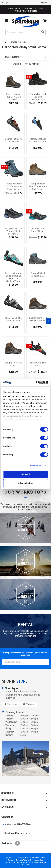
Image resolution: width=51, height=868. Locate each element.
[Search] (26, 32)
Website (30, 704)
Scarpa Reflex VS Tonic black (14, 140)
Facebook (17, 843)
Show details (36, 466)
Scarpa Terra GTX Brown (14, 364)
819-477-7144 (24, 824)
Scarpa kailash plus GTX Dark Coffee (14, 97)
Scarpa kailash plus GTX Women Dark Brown (38, 186)
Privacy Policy (40, 862)
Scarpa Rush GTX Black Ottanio (38, 230)
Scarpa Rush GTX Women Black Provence (14, 231)
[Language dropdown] (45, 3)
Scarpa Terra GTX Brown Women (38, 319)
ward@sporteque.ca (20, 833)
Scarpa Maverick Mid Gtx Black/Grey (38, 97)
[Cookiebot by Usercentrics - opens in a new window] (36, 383)
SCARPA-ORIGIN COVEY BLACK (14, 319)
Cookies (26, 865)
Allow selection (26, 483)
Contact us (7, 817)
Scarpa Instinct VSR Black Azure (37, 140)
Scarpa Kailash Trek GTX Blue (38, 275)
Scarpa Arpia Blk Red (38, 364)
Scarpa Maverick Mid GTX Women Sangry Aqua (13, 186)
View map (12, 704)
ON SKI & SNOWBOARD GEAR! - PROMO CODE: (26, 10)
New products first (26, 57)
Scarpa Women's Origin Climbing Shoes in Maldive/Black (14, 277)
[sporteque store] (26, 758)
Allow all (26, 474)
